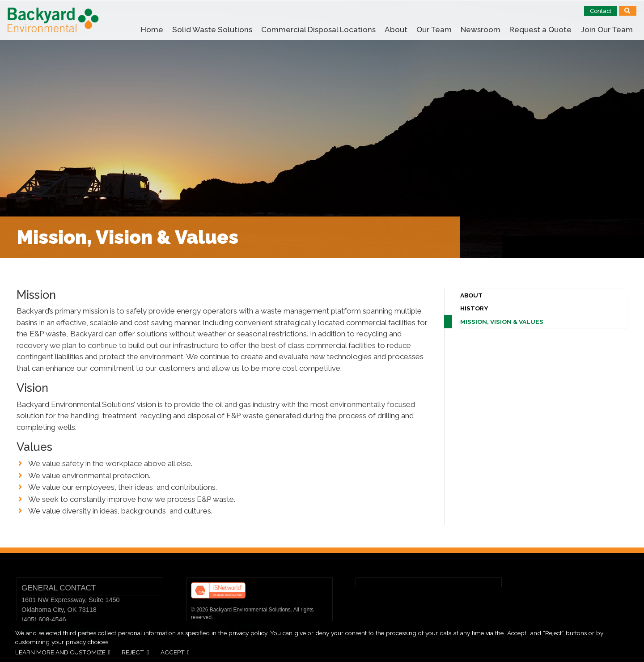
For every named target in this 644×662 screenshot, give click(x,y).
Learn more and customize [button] (60, 652)
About (396, 30)
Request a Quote (540, 30)
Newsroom (481, 30)
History (474, 308)
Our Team (434, 30)
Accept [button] (173, 652)
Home (152, 30)
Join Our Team (607, 30)
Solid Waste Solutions (212, 30)
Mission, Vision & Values (502, 322)
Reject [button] (133, 652)
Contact (601, 11)
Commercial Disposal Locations (318, 30)
